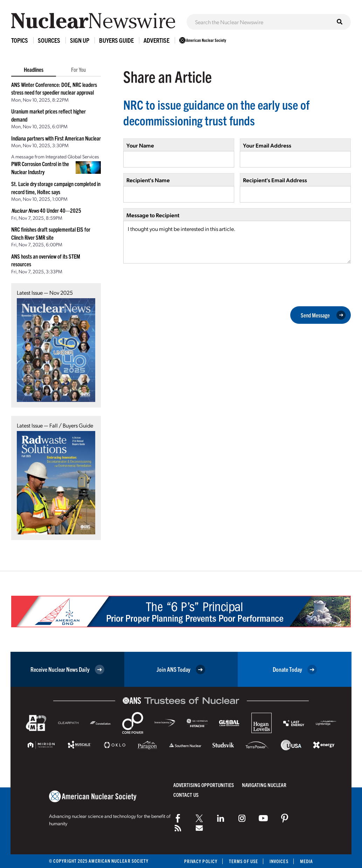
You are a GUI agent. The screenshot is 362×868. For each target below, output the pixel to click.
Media (307, 861)
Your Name (140, 145)
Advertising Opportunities (204, 785)
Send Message (323, 315)
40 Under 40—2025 (46, 210)
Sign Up (80, 40)
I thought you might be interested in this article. (237, 242)
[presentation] (176, 284)
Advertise (156, 40)
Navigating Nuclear (264, 785)
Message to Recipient (153, 215)
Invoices (279, 861)
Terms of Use (243, 861)
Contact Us (186, 795)
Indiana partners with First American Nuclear (56, 138)
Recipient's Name (148, 180)
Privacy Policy (201, 861)
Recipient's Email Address (275, 180)
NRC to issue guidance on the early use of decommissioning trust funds (216, 112)
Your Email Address (267, 145)
